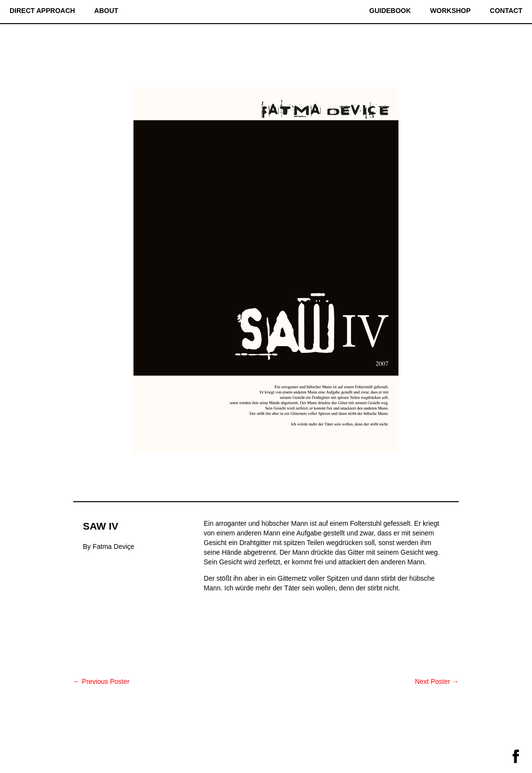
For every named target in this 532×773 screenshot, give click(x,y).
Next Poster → (437, 681)
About (106, 11)
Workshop (451, 11)
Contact (506, 11)
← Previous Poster (101, 681)
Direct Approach (42, 11)
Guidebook (390, 11)
